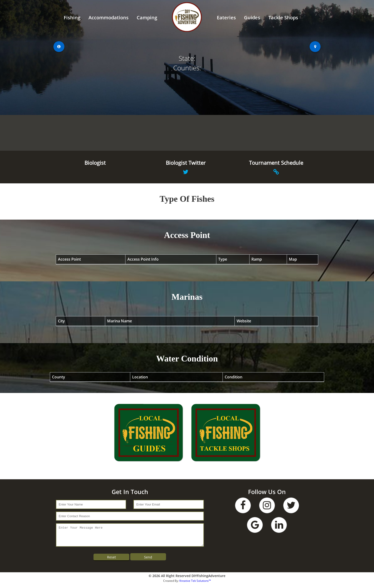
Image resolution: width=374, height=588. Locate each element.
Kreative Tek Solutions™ (195, 584)
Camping (147, 18)
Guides (252, 18)
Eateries (226, 18)
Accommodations (109, 18)
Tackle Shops (283, 18)
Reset (112, 561)
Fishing (72, 18)
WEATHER (187, 133)
